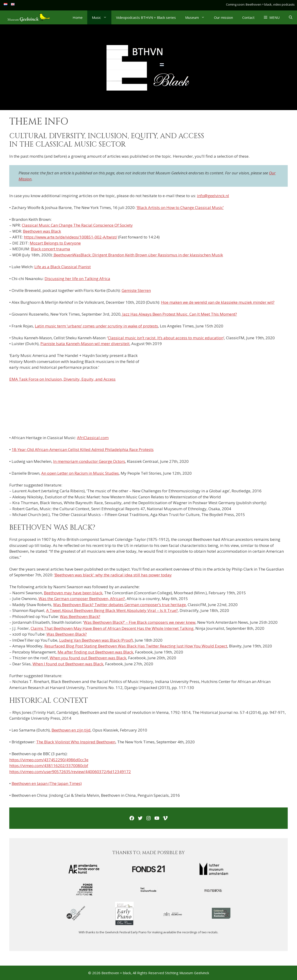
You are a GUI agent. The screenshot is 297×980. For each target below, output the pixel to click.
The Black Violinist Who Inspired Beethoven (76, 742)
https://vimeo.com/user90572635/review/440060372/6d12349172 (70, 772)
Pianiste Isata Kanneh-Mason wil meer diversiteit (85, 344)
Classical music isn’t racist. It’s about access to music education (166, 338)
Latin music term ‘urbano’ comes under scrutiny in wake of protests (96, 326)
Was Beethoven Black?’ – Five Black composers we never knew (140, 622)
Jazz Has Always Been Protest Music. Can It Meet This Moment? (179, 314)
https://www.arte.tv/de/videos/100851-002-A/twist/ (71, 237)
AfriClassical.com (93, 438)
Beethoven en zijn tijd (71, 730)
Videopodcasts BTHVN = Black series (146, 17)
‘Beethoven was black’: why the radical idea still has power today (113, 575)
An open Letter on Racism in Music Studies (80, 473)
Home (78, 17)
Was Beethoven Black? (80, 616)
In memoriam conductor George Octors (89, 461)
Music (102, 17)
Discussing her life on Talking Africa (77, 279)
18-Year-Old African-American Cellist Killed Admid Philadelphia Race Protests (83, 449)
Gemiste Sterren (136, 290)
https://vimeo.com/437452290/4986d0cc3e (49, 760)
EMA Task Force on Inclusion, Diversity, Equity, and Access (62, 379)
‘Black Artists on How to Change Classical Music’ (180, 207)
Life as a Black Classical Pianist (63, 267)
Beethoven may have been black (73, 593)
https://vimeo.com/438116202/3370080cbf (49, 766)
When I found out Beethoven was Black (68, 664)
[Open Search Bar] (291, 17)
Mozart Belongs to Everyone (55, 243)
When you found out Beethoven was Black (88, 658)
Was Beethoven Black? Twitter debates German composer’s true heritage (119, 605)
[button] (272, 17)
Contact (248, 17)
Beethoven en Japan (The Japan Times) (47, 783)
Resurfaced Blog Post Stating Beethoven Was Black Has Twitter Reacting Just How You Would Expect (136, 646)
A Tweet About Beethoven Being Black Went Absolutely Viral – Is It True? (112, 610)
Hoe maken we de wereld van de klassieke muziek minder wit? (218, 302)
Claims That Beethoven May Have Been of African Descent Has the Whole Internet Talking (112, 628)
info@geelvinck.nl (213, 196)
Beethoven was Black (42, 231)
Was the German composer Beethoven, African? (82, 599)
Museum (197, 17)
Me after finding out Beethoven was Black (95, 652)
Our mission (223, 17)
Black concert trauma (50, 249)
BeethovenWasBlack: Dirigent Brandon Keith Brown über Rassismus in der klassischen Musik (138, 255)
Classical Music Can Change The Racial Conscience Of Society (77, 225)
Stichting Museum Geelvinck (187, 973)
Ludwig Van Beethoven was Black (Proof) (96, 640)
